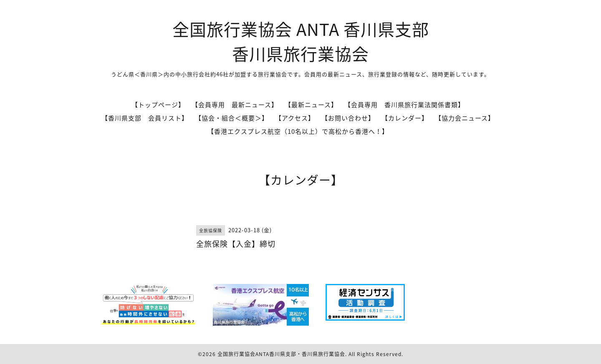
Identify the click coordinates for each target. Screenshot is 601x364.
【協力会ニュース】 (465, 118)
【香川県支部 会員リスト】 (145, 118)
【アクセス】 (295, 118)
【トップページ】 (158, 105)
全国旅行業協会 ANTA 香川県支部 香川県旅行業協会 (301, 41)
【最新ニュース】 (311, 105)
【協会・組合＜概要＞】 (232, 118)
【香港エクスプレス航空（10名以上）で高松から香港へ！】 (298, 131)
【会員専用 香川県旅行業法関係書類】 (404, 105)
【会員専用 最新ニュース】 (235, 105)
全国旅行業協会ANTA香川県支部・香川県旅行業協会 (281, 354)
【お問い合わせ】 (348, 118)
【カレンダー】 (405, 118)
